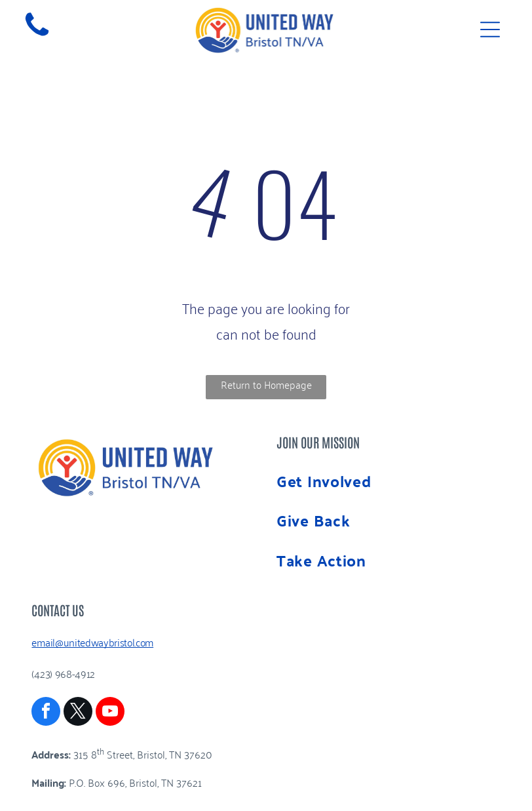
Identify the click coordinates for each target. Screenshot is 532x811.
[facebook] (46, 713)
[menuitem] (389, 481)
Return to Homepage (266, 384)
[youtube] (110, 713)
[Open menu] (490, 30)
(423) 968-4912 (63, 673)
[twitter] (78, 713)
